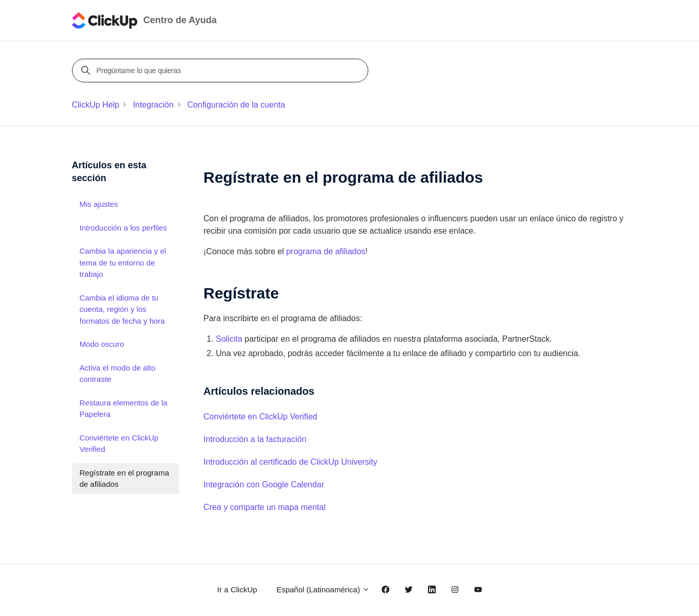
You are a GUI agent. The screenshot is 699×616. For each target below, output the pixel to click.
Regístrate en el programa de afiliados (124, 479)
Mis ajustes (99, 204)
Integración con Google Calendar (264, 485)
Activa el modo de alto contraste (118, 374)
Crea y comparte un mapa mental (265, 507)
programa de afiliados (326, 251)
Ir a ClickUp (237, 589)
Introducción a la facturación (255, 439)
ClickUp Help (96, 105)
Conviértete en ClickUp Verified (261, 417)
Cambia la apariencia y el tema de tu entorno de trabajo (123, 262)
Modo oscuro (102, 344)
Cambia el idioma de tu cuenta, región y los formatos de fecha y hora (122, 309)
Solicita (229, 339)
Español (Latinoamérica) (323, 589)
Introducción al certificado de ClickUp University (291, 462)
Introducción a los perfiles (123, 228)
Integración (153, 105)
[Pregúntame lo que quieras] (222, 71)
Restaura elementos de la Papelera (124, 409)
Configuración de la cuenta (236, 105)
